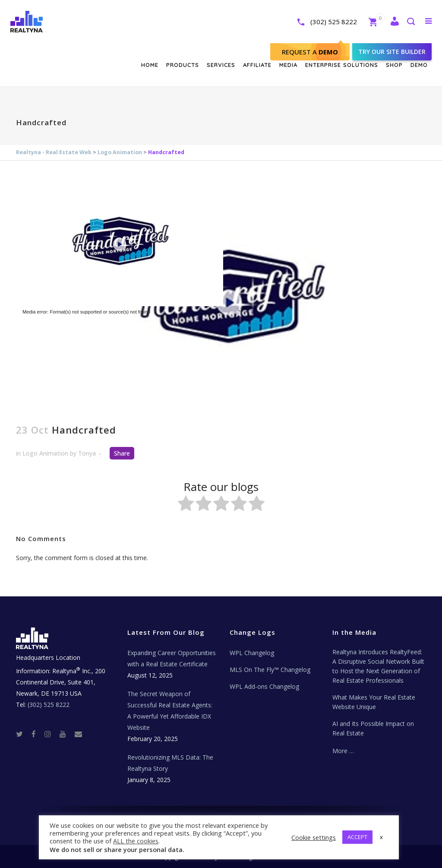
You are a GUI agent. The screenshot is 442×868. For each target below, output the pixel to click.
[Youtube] (66, 733)
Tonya (87, 453)
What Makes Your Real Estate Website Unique (374, 702)
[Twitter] (23, 733)
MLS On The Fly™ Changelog (270, 670)
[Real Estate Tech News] (78, 733)
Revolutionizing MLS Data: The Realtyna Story (170, 763)
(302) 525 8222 (325, 22)
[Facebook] (37, 733)
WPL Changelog (252, 653)
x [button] (381, 837)
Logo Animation (120, 152)
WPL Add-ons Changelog (264, 686)
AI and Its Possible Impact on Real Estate (373, 728)
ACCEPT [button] (357, 837)
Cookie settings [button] (314, 837)
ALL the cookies (136, 841)
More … (343, 751)
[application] (221, 298)
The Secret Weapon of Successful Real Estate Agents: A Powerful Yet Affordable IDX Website (170, 711)
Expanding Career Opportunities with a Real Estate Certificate (172, 658)
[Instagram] (51, 733)
